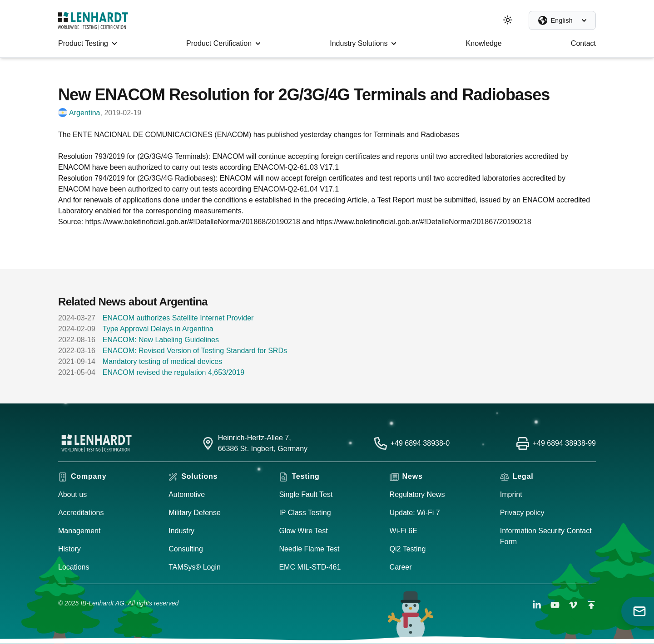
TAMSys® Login (195, 567)
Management (79, 531)
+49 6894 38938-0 (420, 443)
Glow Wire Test (303, 531)
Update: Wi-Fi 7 (415, 513)
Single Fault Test (306, 494)
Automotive (187, 494)
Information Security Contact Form (546, 536)
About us (72, 494)
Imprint (511, 494)
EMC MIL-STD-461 (310, 567)
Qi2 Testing (408, 549)
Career (401, 567)
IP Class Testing (305, 513)
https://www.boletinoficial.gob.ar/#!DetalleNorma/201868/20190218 (193, 222)
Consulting (186, 549)
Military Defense (195, 513)
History (69, 549)
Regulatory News (417, 494)
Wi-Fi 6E (404, 531)
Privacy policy (522, 513)
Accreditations (81, 513)
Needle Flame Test (309, 549)
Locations (74, 567)
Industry (181, 531)
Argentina (85, 113)
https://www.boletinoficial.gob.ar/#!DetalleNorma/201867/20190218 (424, 222)
